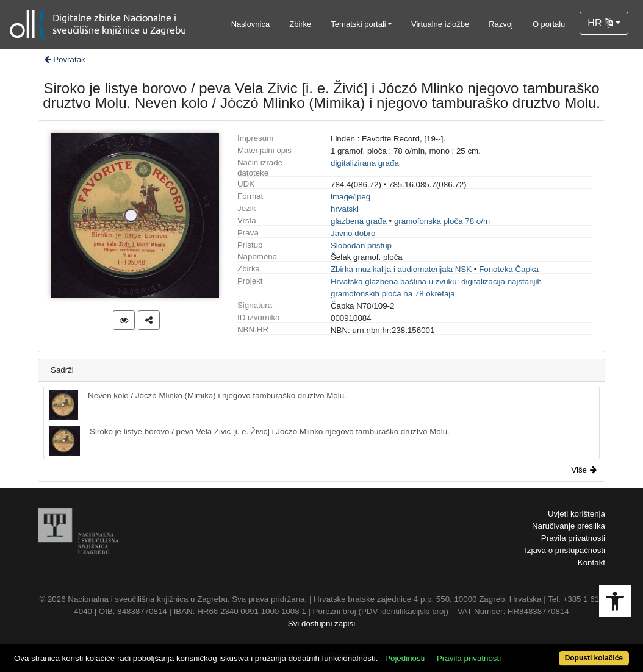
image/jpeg (350, 197)
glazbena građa (359, 221)
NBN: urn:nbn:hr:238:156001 (383, 330)
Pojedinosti (405, 658)
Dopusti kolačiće (594, 658)
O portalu (549, 24)
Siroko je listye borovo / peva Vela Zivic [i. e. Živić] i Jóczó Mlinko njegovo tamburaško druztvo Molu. (249, 441)
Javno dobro (353, 233)
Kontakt (591, 563)
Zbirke (300, 24)
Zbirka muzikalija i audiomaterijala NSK (401, 269)
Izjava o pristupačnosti (565, 550)
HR (600, 23)
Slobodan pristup (361, 245)
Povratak (64, 59)
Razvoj (501, 24)
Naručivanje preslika (569, 526)
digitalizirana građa (365, 163)
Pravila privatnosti (573, 538)
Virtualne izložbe (440, 24)
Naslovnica (251, 24)
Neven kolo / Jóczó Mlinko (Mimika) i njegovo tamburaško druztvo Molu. (198, 405)
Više (584, 470)
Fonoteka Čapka (509, 269)
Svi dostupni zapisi (321, 624)
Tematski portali (358, 24)
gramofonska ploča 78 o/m (442, 221)
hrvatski (345, 209)
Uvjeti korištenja (577, 514)
